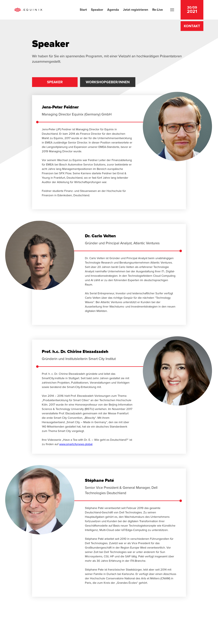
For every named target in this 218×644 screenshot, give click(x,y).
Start (83, 10)
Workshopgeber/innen (108, 82)
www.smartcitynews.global (76, 444)
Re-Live (158, 10)
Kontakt (192, 26)
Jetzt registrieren (136, 10)
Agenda (113, 10)
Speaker (97, 10)
